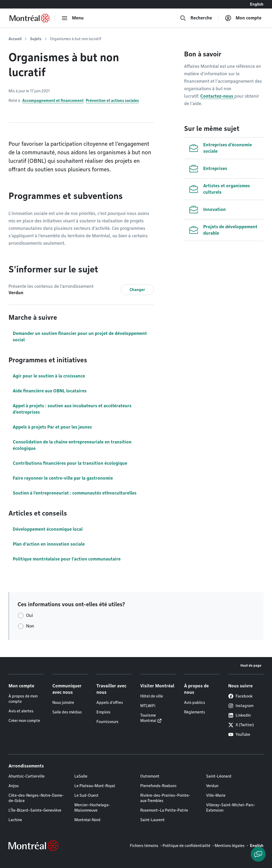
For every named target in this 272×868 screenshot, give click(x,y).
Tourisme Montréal (148, 718)
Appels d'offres (110, 703)
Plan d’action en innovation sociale (49, 544)
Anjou (14, 786)
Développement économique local (48, 529)
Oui (29, 615)
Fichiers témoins (144, 846)
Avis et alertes (21, 711)
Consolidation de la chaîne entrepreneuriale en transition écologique (72, 445)
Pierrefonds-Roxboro (158, 786)
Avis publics (195, 703)
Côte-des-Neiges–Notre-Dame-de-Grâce (36, 798)
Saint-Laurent (152, 820)
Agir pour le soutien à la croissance (49, 376)
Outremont (150, 776)
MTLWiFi (148, 706)
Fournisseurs (107, 722)
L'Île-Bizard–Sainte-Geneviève (35, 810)
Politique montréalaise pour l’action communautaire (67, 559)
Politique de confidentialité (186, 846)
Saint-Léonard (219, 776)
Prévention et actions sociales (112, 101)
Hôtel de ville (152, 696)
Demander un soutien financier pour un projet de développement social (80, 337)
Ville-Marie (216, 795)
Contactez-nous (217, 96)
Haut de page (251, 665)
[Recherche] (196, 18)
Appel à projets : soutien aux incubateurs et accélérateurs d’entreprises (72, 409)
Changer (137, 290)
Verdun (212, 786)
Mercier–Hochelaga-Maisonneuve (92, 808)
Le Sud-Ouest (86, 795)
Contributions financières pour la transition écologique (70, 463)
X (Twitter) (241, 725)
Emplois (103, 712)
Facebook (240, 696)
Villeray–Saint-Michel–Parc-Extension (231, 808)
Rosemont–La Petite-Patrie (164, 810)
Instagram (241, 706)
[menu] (73, 18)
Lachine (15, 820)
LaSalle (81, 776)
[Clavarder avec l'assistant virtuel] (258, 854)
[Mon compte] (243, 18)
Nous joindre (63, 703)
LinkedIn (239, 715)
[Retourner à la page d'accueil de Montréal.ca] (29, 18)
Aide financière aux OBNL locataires (50, 391)
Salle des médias (67, 712)
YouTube (239, 734)
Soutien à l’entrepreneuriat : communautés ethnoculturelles (75, 493)
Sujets (36, 39)
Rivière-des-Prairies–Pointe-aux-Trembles (165, 798)
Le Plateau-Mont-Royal (95, 786)
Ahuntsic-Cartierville (27, 776)
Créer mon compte (24, 721)
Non (30, 626)
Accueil (15, 39)
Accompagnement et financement (53, 101)
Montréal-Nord (87, 820)
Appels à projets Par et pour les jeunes (52, 427)
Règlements (195, 712)
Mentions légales (230, 846)
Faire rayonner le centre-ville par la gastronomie (63, 478)
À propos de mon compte (23, 699)
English (257, 4)
